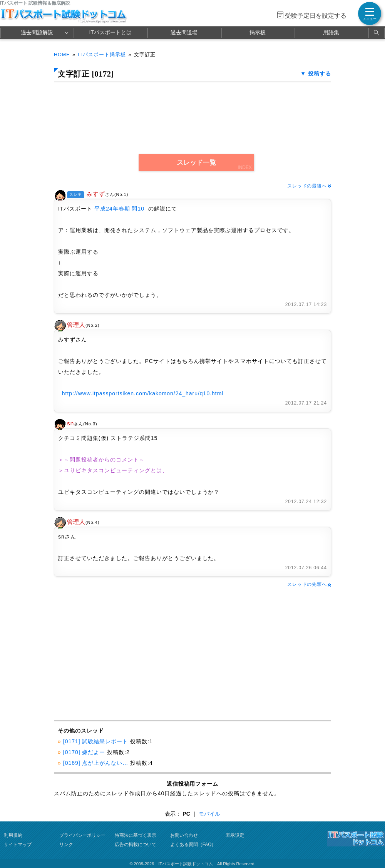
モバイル (209, 814)
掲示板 (258, 32)
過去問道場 (184, 32)
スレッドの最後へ (309, 186)
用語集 (331, 32)
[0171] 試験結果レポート (96, 741)
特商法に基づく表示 (136, 835)
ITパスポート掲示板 (102, 55)
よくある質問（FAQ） (193, 845)
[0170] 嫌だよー (84, 752)
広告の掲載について (136, 845)
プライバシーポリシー (82, 835)
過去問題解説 (37, 32)
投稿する (320, 74)
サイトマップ (18, 845)
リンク (66, 845)
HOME (62, 55)
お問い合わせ (184, 835)
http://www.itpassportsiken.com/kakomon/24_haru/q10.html (143, 393)
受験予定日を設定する (316, 16)
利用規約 (13, 835)
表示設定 (235, 835)
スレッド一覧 (196, 163)
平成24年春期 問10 (119, 209)
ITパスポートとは (110, 32)
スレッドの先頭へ (309, 584)
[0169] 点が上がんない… (96, 763)
